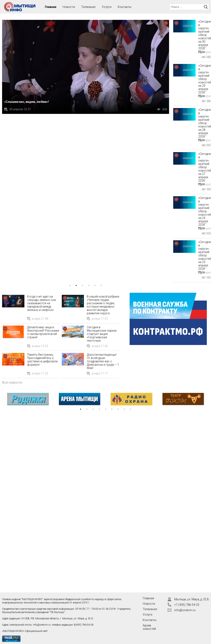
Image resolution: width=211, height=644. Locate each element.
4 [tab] (89, 285)
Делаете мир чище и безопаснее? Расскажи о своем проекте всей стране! (43, 332)
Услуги (107, 7)
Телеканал (88, 7)
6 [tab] (101, 285)
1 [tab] (70, 285)
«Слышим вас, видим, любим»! (27, 102)
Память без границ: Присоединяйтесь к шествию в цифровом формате (42, 360)
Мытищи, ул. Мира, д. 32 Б (192, 599)
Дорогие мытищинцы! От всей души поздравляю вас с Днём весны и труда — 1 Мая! (103, 361)
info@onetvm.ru (42, 625)
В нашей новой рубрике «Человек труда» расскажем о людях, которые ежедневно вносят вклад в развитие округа (103, 305)
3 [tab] (82, 285)
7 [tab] (118, 409)
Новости (69, 7)
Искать (206, 7)
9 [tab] (131, 409)
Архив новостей (149, 627)
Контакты (124, 7)
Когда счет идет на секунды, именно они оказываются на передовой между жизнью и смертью (42, 303)
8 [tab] (124, 409)
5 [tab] (95, 285)
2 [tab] (76, 285)
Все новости (12, 382)
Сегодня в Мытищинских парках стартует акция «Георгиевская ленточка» (102, 334)
